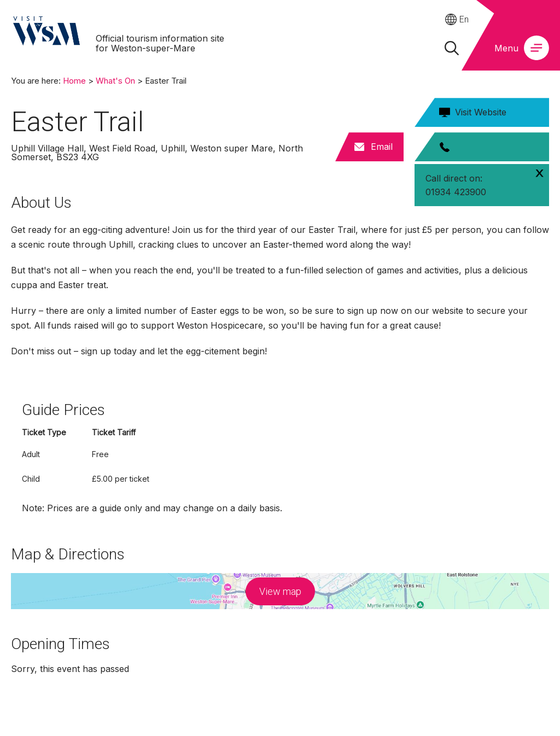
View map (280, 591)
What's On (115, 81)
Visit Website (481, 112)
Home (74, 81)
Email (382, 147)
